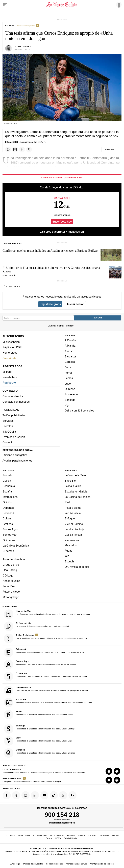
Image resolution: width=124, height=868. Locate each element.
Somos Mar (10, 535)
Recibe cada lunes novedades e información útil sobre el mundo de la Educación (44, 652)
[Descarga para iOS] (109, 771)
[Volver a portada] (62, 5)
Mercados (71, 545)
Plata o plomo (73, 508)
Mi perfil (7, 372)
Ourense (70, 389)
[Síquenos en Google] (72, 795)
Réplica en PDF (12, 347)
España (7, 491)
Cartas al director (13, 396)
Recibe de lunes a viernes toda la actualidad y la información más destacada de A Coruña (48, 703)
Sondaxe (82, 835)
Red (67, 502)
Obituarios (9, 540)
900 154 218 (62, 814)
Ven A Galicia (73, 513)
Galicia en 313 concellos (79, 410)
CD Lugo (8, 575)
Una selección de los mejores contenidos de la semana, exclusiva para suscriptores (45, 638)
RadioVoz (71, 835)
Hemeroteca (10, 353)
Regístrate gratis (50, 304)
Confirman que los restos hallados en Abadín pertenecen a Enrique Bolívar (50, 251)
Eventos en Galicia (14, 437)
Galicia (7, 481)
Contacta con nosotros (16, 402)
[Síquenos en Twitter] (16, 795)
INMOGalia (9, 431)
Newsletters (10, 377)
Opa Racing (10, 570)
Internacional (10, 497)
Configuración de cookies (102, 864)
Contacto (8, 442)
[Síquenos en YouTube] (44, 795)
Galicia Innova (73, 535)
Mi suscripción (11, 342)
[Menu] (5, 5)
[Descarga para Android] (117, 771)
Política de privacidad (33, 864)
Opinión (7, 502)
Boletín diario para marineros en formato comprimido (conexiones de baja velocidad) (46, 676)
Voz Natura (104, 835)
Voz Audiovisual (57, 835)
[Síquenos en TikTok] (54, 795)
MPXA (58, 838)
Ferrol (68, 373)
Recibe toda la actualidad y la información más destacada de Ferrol (38, 715)
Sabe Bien (71, 481)
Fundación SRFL (40, 835)
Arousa (69, 351)
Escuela (70, 561)
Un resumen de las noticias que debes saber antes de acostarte (37, 626)
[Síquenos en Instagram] (26, 795)
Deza (68, 367)
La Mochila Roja (75, 529)
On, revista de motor (77, 567)
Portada (7, 475)
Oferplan (8, 426)
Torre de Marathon (14, 559)
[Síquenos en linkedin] (35, 795)
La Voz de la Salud (76, 475)
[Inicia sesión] (118, 5)
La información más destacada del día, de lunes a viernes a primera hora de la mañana (47, 614)
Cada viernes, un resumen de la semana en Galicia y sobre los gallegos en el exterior (46, 691)
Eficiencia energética (15, 455)
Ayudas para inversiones (17, 460)
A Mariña (70, 346)
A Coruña (70, 340)
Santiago (70, 400)
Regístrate (9, 383)
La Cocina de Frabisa (78, 497)
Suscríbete (9, 358)
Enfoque (70, 518)
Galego (70, 326)
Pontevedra (72, 394)
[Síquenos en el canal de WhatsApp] (63, 795)
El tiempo (8, 551)
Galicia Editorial (71, 838)
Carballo (70, 362)
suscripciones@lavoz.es (62, 823)
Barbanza (71, 356)
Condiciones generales (77, 864)
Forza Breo (9, 586)
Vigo (67, 405)
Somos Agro (10, 529)
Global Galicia (73, 486)
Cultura (7, 518)
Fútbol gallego (11, 592)
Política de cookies (55, 864)
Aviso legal (15, 864)
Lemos (69, 378)
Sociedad (8, 513)
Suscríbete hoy (62, 221)
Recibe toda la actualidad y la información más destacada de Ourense (40, 753)
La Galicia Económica (16, 545)
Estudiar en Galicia (76, 491)
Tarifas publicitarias (14, 415)
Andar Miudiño (11, 581)
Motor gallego (11, 597)
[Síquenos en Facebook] (7, 795)
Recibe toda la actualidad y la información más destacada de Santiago (40, 729)
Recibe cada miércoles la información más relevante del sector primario (40, 664)
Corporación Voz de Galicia (18, 835)
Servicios (8, 421)
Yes (67, 556)
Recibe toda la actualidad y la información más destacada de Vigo (38, 741)
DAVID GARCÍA (9, 275)
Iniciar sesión (76, 304)
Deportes (8, 508)
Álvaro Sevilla (23, 47)
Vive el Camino (74, 524)
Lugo (68, 383)
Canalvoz (92, 835)
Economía (9, 486)
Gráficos (8, 524)
